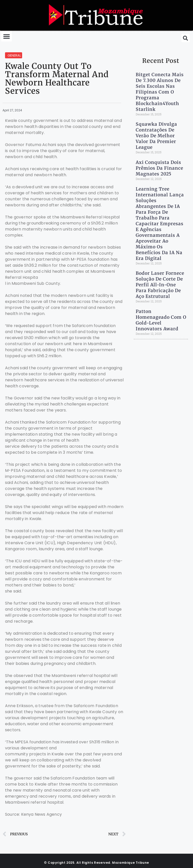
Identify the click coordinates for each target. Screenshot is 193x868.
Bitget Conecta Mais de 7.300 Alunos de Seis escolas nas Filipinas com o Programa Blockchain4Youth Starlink (160, 92)
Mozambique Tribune (131, 863)
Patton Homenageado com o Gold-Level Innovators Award (161, 320)
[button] (7, 36)
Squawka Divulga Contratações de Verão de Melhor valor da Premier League (156, 136)
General (14, 55)
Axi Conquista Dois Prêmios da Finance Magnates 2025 (159, 168)
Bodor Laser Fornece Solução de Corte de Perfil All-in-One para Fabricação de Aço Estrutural (160, 285)
